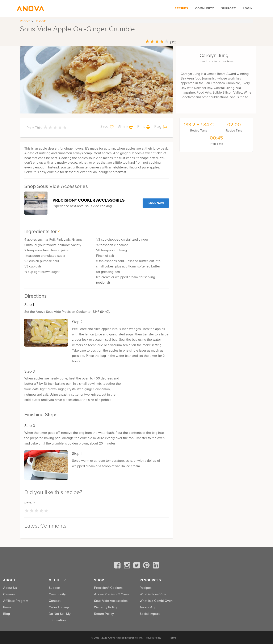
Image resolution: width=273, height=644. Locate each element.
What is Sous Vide (153, 594)
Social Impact (150, 614)
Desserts (41, 21)
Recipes (181, 8)
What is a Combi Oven (156, 601)
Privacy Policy (154, 638)
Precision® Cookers (108, 588)
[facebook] (118, 566)
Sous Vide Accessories (111, 601)
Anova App (148, 607)
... (250, 97)
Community (205, 8)
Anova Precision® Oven (111, 594)
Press (7, 607)
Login (248, 8)
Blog (7, 614)
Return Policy (104, 614)
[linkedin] (156, 566)
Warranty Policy (106, 607)
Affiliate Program (16, 601)
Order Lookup (59, 607)
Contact (55, 601)
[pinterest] (147, 566)
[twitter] (137, 566)
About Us (10, 588)
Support (228, 8)
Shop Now (156, 203)
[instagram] (128, 566)
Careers (9, 594)
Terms (173, 638)
